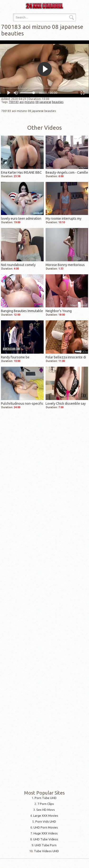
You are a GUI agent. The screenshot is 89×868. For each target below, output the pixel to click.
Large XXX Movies (46, 816)
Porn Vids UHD (46, 821)
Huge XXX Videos (46, 833)
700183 (14, 102)
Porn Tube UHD (46, 798)
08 (37, 102)
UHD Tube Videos (46, 839)
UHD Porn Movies (46, 827)
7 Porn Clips (46, 804)
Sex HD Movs (46, 810)
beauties (58, 102)
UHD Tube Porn (46, 845)
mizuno (30, 102)
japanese (45, 102)
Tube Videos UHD (46, 851)
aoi (22, 102)
